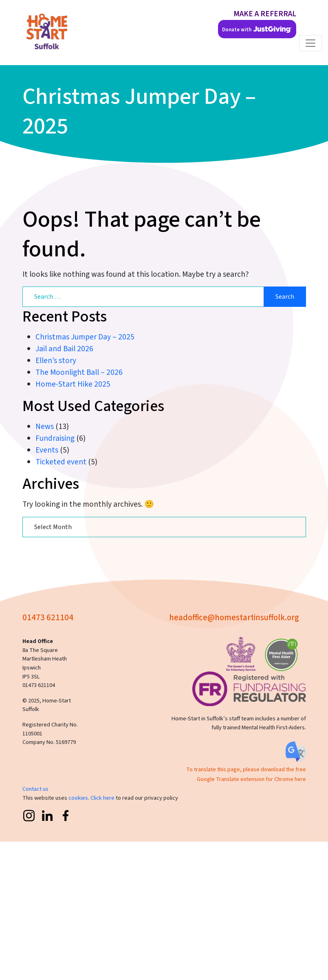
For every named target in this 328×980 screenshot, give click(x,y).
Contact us (35, 789)
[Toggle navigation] (310, 43)
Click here (102, 798)
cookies (78, 798)
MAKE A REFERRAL (265, 14)
